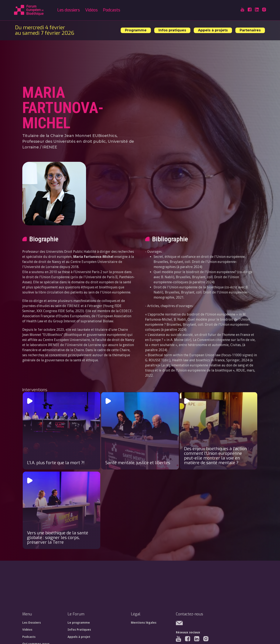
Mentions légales (144, 623)
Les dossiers (69, 10)
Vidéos (91, 10)
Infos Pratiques (79, 630)
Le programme (79, 623)
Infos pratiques (172, 30)
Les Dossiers (32, 623)
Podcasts (112, 10)
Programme (136, 30)
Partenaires (250, 30)
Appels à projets (213, 30)
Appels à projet (79, 637)
